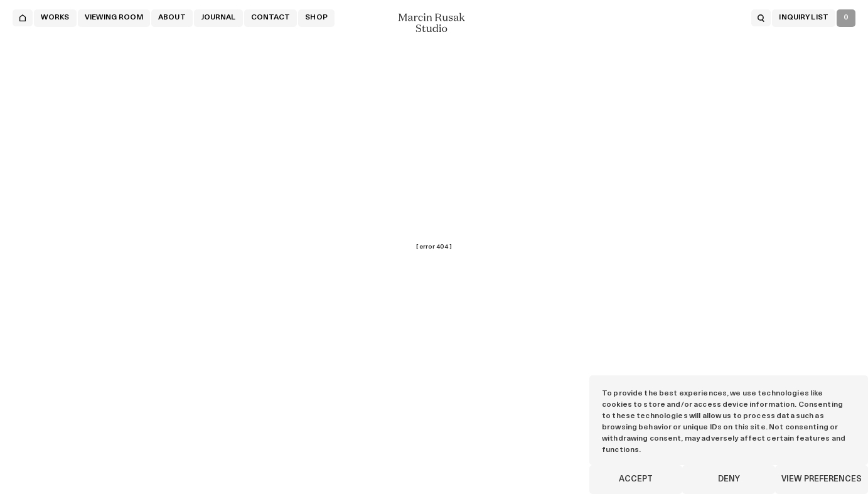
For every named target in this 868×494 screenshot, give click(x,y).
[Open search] (761, 18)
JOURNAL (218, 18)
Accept (636, 479)
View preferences (822, 479)
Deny (729, 479)
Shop (316, 18)
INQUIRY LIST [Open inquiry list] (803, 18)
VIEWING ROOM (114, 18)
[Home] (23, 18)
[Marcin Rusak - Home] (434, 23)
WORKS (55, 18)
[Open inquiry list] (846, 18)
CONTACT (271, 18)
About (172, 18)
